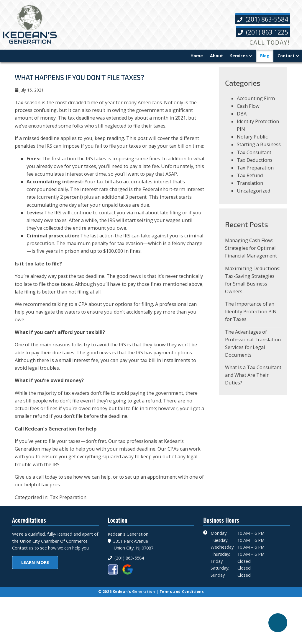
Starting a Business (259, 149)
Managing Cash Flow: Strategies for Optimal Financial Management (252, 256)
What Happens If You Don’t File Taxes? (82, 79)
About (216, 56)
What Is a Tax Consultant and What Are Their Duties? (250, 388)
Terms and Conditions (182, 630)
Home (197, 56)
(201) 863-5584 (262, 19)
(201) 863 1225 (262, 32)
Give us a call (30, 511)
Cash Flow (248, 109)
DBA (242, 117)
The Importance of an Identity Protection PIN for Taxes (251, 322)
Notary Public (253, 141)
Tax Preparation (70, 532)
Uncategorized (254, 197)
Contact (286, 56)
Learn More (35, 606)
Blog (265, 56)
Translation (250, 189)
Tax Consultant (255, 157)
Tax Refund (250, 181)
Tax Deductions (255, 165)
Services (239, 56)
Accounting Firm (256, 101)
